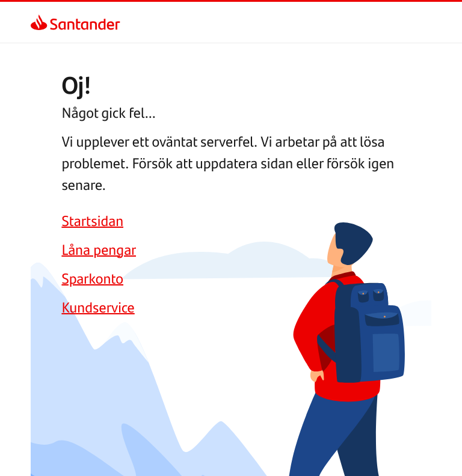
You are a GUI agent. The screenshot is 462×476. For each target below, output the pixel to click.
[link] (41, 22)
